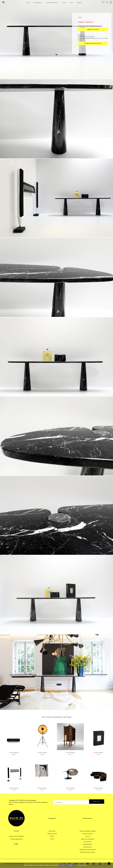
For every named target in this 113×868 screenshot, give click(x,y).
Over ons (88, 836)
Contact (79, 3)
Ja (63, 865)
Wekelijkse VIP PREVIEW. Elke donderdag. (28, 802)
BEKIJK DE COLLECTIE (93, 29)
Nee (71, 865)
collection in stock (52, 3)
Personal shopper (88, 834)
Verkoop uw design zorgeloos (88, 831)
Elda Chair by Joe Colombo (88, 852)
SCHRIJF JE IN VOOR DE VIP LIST (93, 43)
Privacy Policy (88, 842)
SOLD (71, 3)
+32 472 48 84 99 (19, 836)
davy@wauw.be (18, 839)
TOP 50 (64, 3)
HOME (28, 3)
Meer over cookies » (82, 865)
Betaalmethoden (88, 844)
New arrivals (38, 3)
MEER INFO (14, 754)
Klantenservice (88, 847)
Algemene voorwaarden (88, 839)
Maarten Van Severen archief (88, 850)
